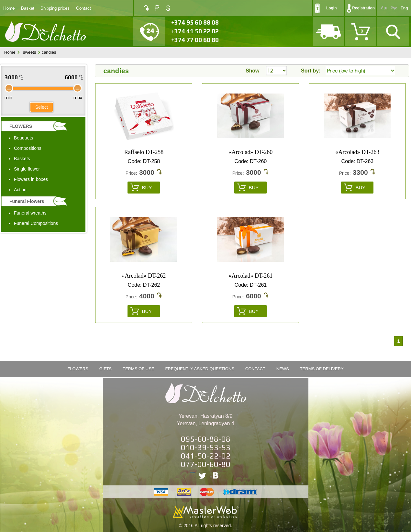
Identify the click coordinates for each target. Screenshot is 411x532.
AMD (146, 8)
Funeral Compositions (36, 223)
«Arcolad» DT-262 (144, 276)
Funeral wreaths (30, 213)
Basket (28, 8)
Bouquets (23, 138)
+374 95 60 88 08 (195, 22)
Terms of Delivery (322, 369)
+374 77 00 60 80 (195, 40)
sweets (29, 52)
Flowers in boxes (31, 179)
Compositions (28, 148)
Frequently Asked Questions (200, 369)
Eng (404, 8)
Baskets (22, 159)
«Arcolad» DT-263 (358, 152)
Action (20, 190)
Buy (147, 188)
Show (253, 71)
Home (9, 8)
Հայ (384, 8)
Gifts (106, 369)
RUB (157, 8)
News (283, 369)
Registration (363, 8)
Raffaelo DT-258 (144, 152)
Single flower (27, 169)
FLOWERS (21, 126)
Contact (83, 8)
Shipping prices (55, 8)
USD (168, 8)
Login (332, 8)
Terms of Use (139, 369)
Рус (394, 8)
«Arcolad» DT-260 (251, 152)
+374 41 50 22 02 (195, 31)
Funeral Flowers (27, 201)
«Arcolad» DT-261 (251, 276)
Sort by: (311, 71)
